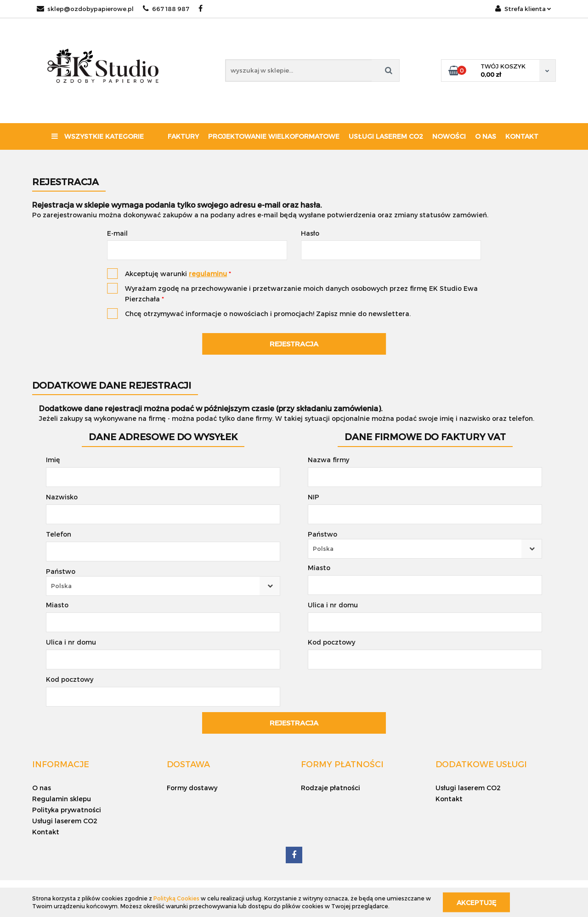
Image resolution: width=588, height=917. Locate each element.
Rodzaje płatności (331, 788)
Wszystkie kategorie (98, 136)
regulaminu (208, 274)
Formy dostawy (192, 788)
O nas (486, 136)
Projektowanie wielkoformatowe (274, 136)
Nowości (449, 136)
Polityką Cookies (176, 898)
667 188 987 (166, 9)
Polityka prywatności (67, 810)
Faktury (183, 136)
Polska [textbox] (61, 586)
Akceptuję (476, 902)
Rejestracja (294, 344)
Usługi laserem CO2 (386, 136)
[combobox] (163, 586)
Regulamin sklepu (62, 799)
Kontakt (522, 136)
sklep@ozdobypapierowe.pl (85, 9)
